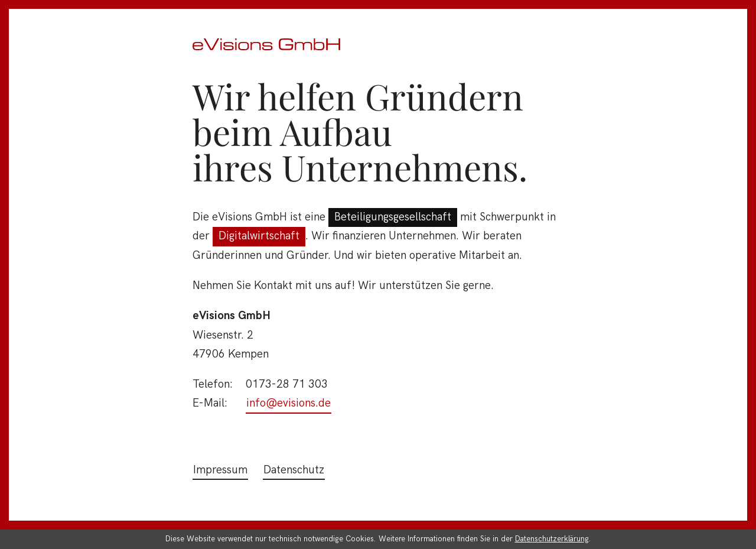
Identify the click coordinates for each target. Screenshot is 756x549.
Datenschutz (294, 470)
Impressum (220, 470)
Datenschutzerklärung (552, 539)
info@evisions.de (289, 403)
